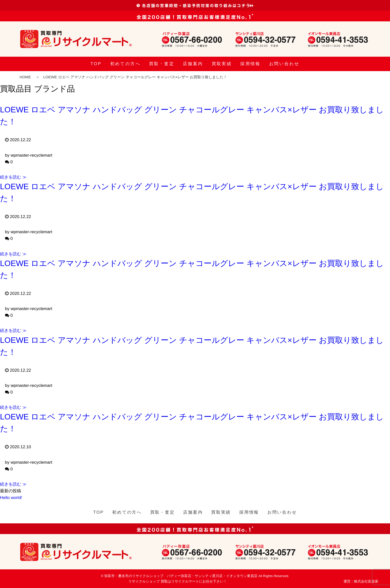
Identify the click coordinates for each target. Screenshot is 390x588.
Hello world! (11, 498)
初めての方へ (125, 64)
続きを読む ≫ (13, 177)
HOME (25, 77)
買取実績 (222, 64)
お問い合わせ (284, 64)
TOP (96, 64)
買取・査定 (162, 64)
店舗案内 (193, 64)
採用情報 (250, 64)
